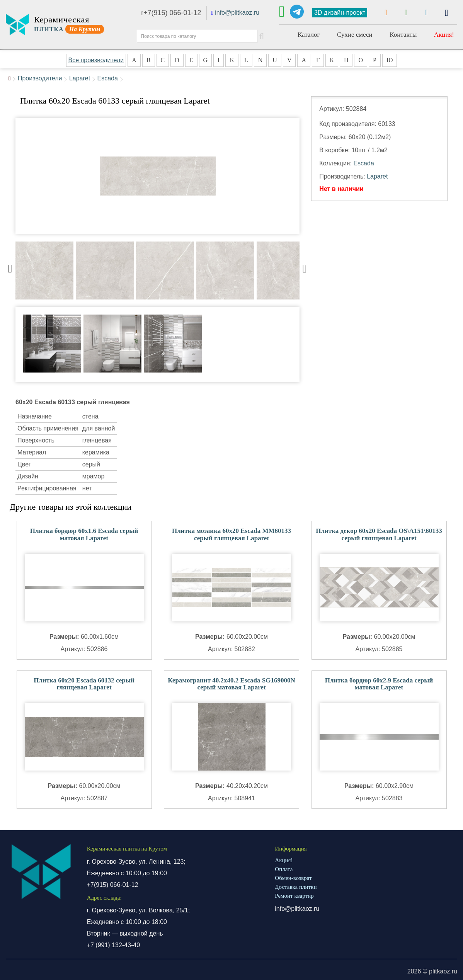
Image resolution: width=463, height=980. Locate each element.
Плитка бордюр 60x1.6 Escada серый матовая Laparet (84, 534)
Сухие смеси (355, 35)
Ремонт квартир (294, 896)
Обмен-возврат (293, 878)
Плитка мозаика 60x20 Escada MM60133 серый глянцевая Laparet (231, 534)
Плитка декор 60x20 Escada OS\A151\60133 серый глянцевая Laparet (379, 534)
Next (305, 267)
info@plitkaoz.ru (237, 13)
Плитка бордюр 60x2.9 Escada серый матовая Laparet (379, 684)
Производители (40, 78)
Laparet (80, 78)
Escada (108, 78)
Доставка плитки (296, 887)
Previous (10, 267)
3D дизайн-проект (340, 13)
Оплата (284, 869)
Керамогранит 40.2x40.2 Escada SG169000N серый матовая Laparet (231, 684)
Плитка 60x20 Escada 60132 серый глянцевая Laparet (84, 684)
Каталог (309, 35)
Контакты (403, 35)
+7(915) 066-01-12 (171, 13)
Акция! (444, 35)
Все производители (96, 60)
